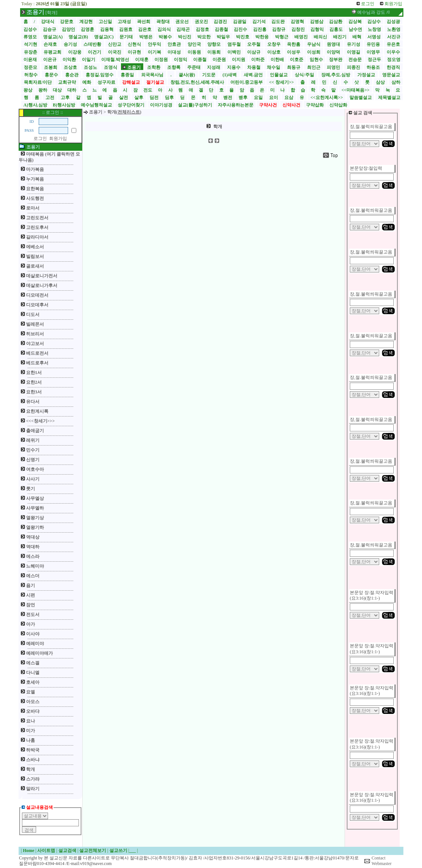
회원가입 (58, 138)
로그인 (40, 138)
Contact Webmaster (382, 861)
